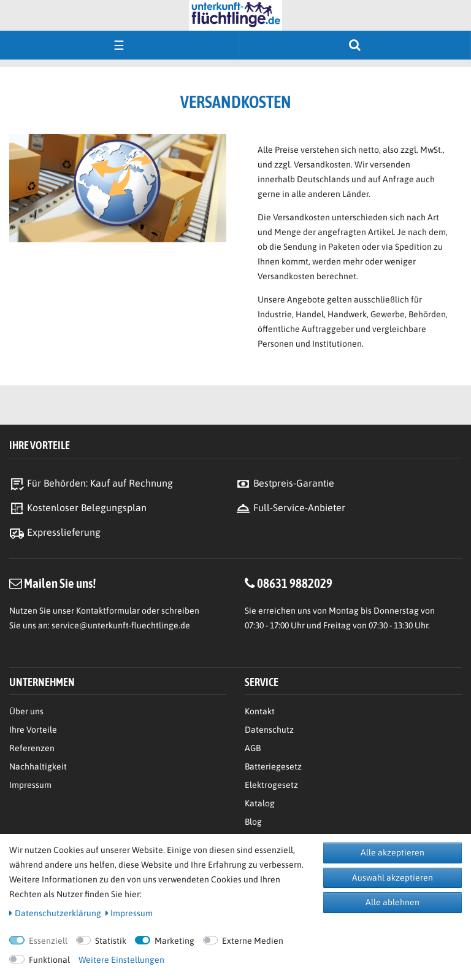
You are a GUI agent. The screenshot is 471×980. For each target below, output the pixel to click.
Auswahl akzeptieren (392, 878)
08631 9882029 (295, 583)
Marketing (174, 941)
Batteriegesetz (273, 766)
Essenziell (48, 941)
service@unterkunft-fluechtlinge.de (121, 625)
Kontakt (260, 711)
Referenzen (32, 748)
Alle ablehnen (392, 902)
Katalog (260, 803)
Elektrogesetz (271, 785)
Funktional (49, 960)
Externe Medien (253, 941)
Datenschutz (269, 730)
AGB (253, 748)
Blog (253, 822)
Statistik (111, 941)
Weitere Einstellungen (121, 960)
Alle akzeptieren (392, 852)
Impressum (30, 785)
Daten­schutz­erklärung (55, 913)
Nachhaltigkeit (38, 766)
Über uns (26, 711)
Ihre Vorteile (33, 730)
